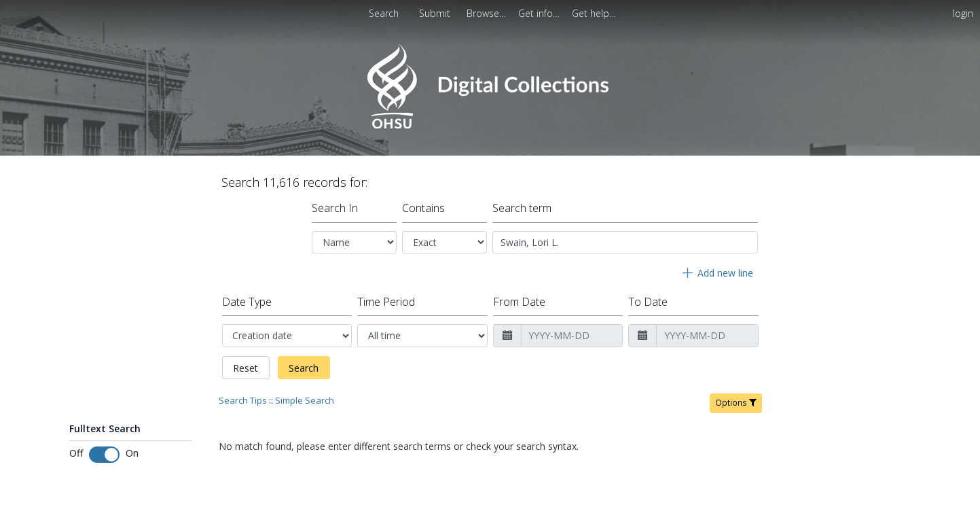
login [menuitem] (963, 13)
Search (304, 368)
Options (736, 403)
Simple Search (305, 400)
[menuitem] (488, 13)
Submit (436, 13)
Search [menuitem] (384, 13)
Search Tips (243, 400)
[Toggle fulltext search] (104, 455)
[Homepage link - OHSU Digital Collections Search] (490, 125)
